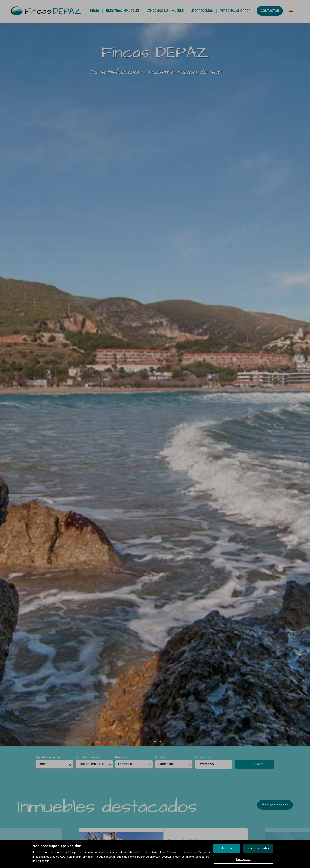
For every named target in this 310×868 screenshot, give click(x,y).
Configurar (243, 859)
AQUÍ (63, 857)
